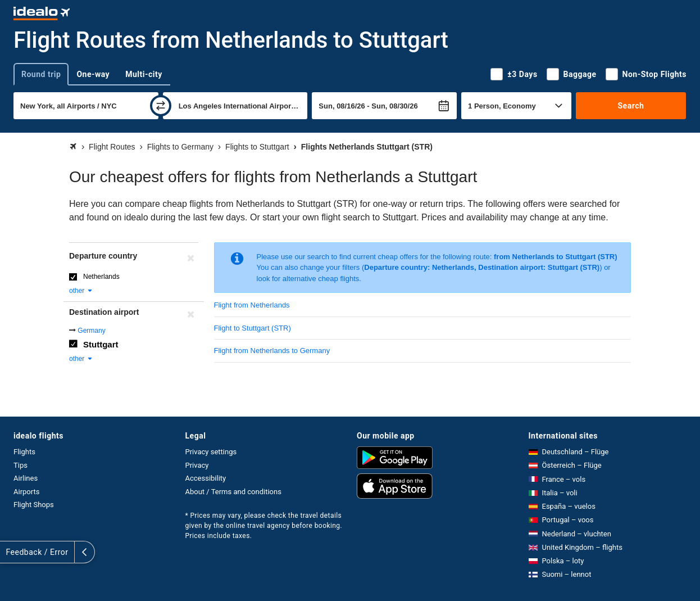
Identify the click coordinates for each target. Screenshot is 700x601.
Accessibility (206, 478)
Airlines (26, 478)
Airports (26, 492)
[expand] (10, 552)
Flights (24, 452)
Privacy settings (211, 452)
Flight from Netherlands (252, 305)
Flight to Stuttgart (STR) (253, 328)
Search (631, 106)
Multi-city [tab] (144, 74)
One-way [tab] (93, 74)
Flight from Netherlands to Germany (272, 351)
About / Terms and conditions (233, 492)
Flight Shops (34, 505)
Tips (21, 465)
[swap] (161, 106)
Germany (91, 331)
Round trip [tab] (41, 74)
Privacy (197, 465)
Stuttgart (101, 344)
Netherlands (101, 277)
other (81, 291)
